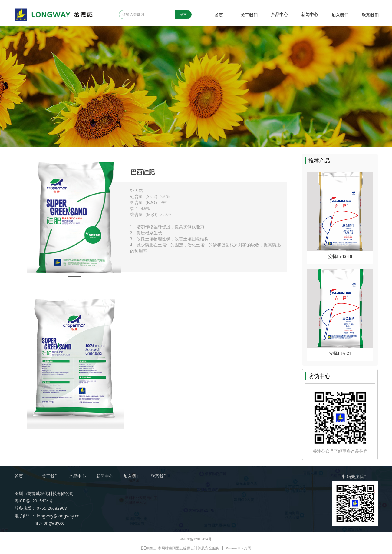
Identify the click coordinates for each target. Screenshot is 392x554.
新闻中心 (310, 15)
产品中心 (279, 15)
